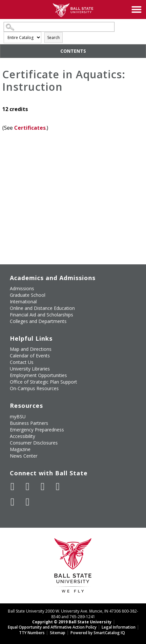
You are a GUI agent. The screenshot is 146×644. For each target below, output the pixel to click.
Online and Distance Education (42, 308)
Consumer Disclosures (34, 443)
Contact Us (22, 362)
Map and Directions (31, 349)
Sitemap (58, 633)
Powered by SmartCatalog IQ (98, 633)
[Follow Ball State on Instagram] (58, 486)
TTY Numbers (32, 633)
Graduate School (28, 295)
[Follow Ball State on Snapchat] (28, 502)
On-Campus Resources (34, 388)
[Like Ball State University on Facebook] (12, 486)
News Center (24, 456)
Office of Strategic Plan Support (43, 382)
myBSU (18, 417)
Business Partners (29, 423)
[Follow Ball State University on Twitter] (28, 486)
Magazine (20, 449)
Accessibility (22, 436)
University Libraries (30, 369)
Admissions (22, 288)
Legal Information (119, 627)
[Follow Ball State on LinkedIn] (12, 502)
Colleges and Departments (38, 321)
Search (53, 38)
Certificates (30, 128)
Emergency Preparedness (37, 430)
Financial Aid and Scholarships (42, 315)
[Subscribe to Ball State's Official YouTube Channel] (43, 486)
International (23, 302)
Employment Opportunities (38, 375)
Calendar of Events (30, 356)
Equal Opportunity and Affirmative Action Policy (52, 627)
